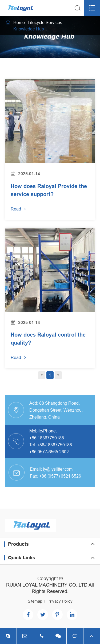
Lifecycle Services (45, 22)
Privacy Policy (60, 601)
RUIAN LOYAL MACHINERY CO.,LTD (47, 585)
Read (18, 209)
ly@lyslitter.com (58, 469)
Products (18, 544)
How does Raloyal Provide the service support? (49, 190)
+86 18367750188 (47, 438)
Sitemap (35, 601)
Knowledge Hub (29, 29)
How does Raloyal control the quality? (48, 339)
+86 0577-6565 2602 (49, 452)
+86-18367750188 (55, 445)
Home (19, 22)
